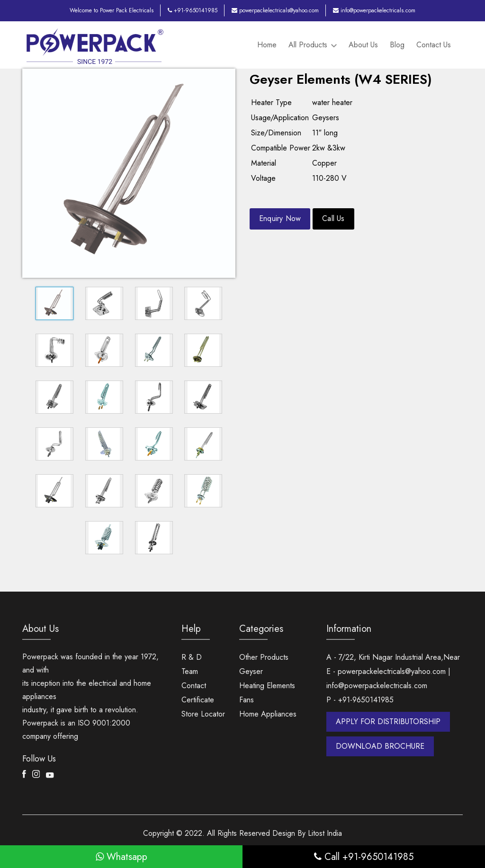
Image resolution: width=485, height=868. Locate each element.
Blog (397, 45)
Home (267, 45)
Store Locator (203, 713)
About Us (363, 45)
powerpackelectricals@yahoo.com (275, 10)
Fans (247, 699)
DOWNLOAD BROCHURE (380, 746)
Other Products (264, 657)
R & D (192, 657)
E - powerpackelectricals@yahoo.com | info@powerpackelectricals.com (388, 678)
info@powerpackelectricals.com (374, 10)
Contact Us (434, 45)
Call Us (334, 218)
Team (190, 671)
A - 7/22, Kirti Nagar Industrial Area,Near (393, 657)
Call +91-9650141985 (364, 856)
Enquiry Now (280, 218)
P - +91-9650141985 (360, 699)
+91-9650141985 (193, 10)
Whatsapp (121, 856)
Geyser (251, 671)
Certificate (198, 699)
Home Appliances (268, 713)
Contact (194, 685)
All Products (313, 45)
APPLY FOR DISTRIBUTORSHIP (388, 721)
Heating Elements (267, 685)
